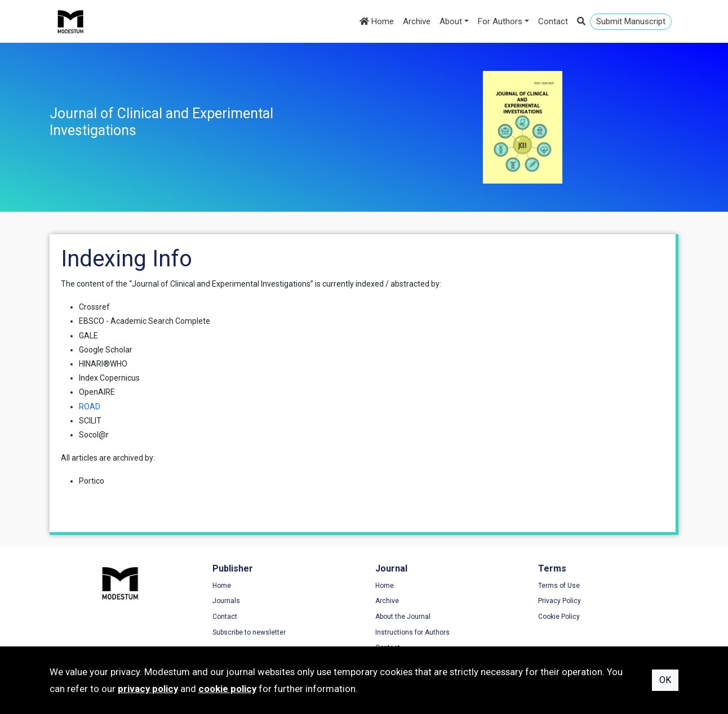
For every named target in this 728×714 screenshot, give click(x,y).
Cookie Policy (559, 617)
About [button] (451, 21)
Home (377, 21)
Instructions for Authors (412, 632)
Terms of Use (559, 586)
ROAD (90, 407)
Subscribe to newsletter (249, 632)
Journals (226, 601)
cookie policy (227, 689)
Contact (553, 21)
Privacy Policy (560, 601)
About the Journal (403, 617)
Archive (417, 21)
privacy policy (148, 689)
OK (665, 680)
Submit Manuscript (631, 21)
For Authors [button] (500, 21)
